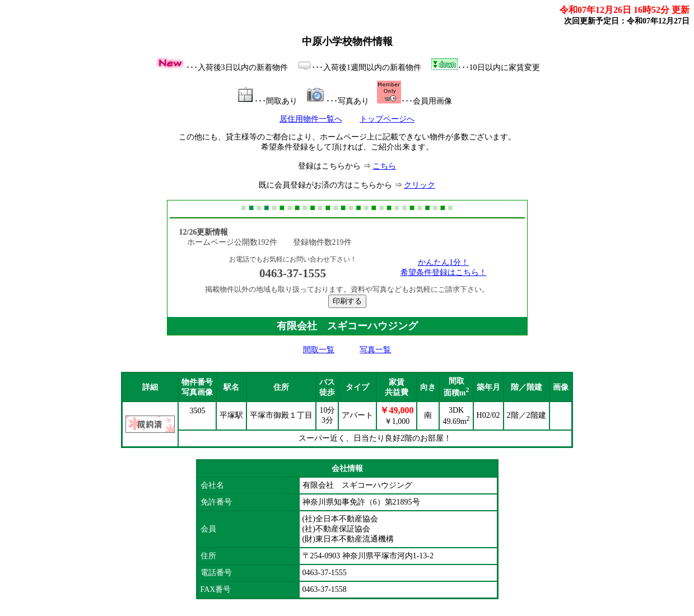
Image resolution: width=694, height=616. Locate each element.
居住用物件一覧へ (311, 119)
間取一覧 (319, 350)
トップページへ (387, 119)
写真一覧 (375, 350)
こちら (384, 166)
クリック (420, 185)
